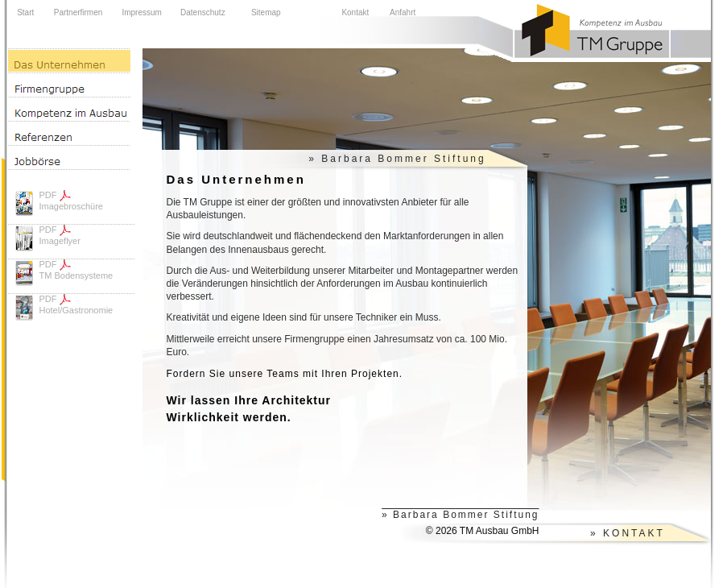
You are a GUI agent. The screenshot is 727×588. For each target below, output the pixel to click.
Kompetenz (69, 109)
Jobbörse (69, 157)
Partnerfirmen (78, 12)
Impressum (141, 12)
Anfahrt (403, 12)
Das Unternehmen (69, 60)
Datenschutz (203, 12)
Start (25, 12)
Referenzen (69, 133)
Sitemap (266, 12)
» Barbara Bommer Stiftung (397, 159)
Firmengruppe (69, 85)
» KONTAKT (628, 533)
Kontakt (355, 12)
